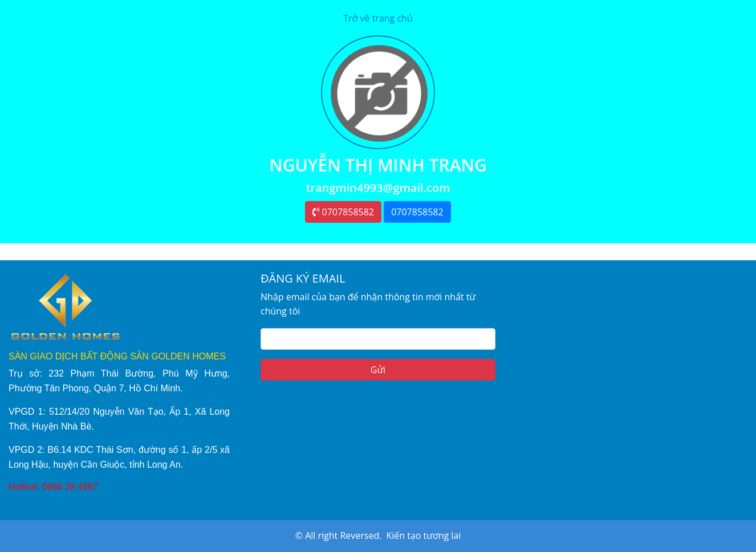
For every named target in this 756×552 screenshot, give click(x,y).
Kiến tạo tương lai (423, 535)
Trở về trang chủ (378, 18)
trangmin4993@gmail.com (378, 188)
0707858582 (343, 212)
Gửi (378, 370)
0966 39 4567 (70, 487)
